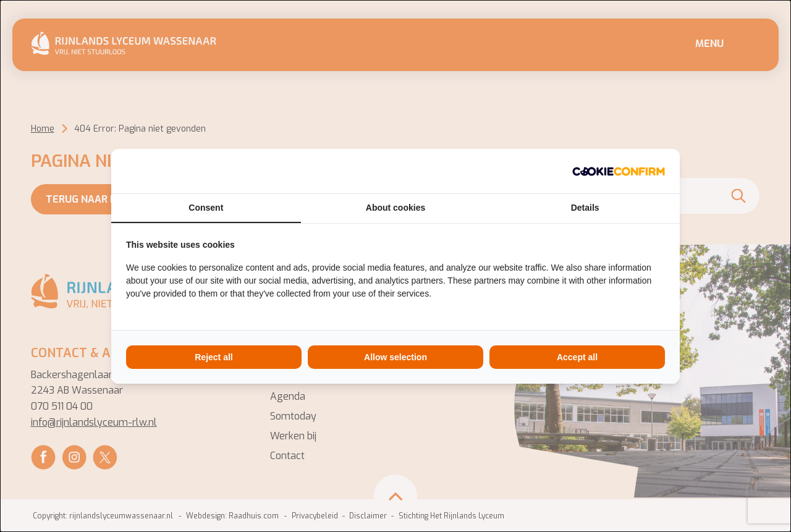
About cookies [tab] (395, 208)
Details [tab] (585, 208)
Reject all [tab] (214, 357)
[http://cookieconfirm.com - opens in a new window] (619, 171)
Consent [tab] (206, 208)
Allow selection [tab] (395, 357)
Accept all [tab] (577, 357)
